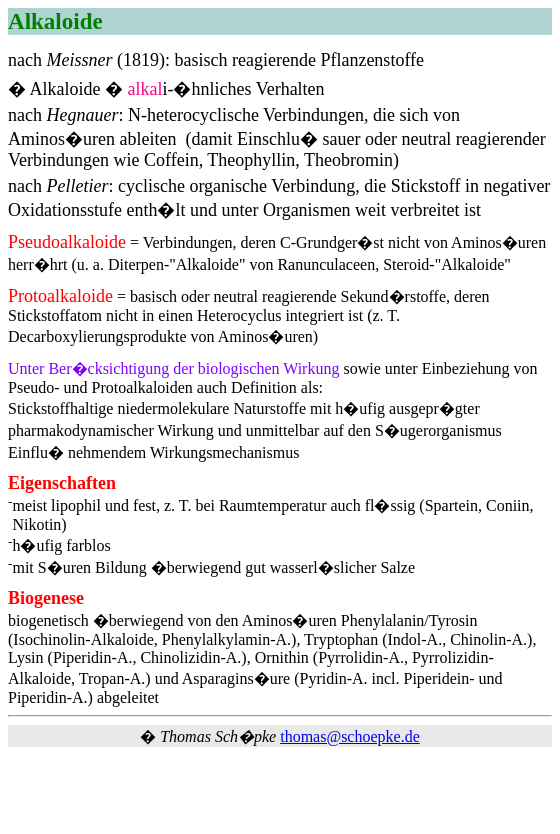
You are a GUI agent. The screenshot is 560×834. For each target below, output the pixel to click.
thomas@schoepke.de (350, 736)
